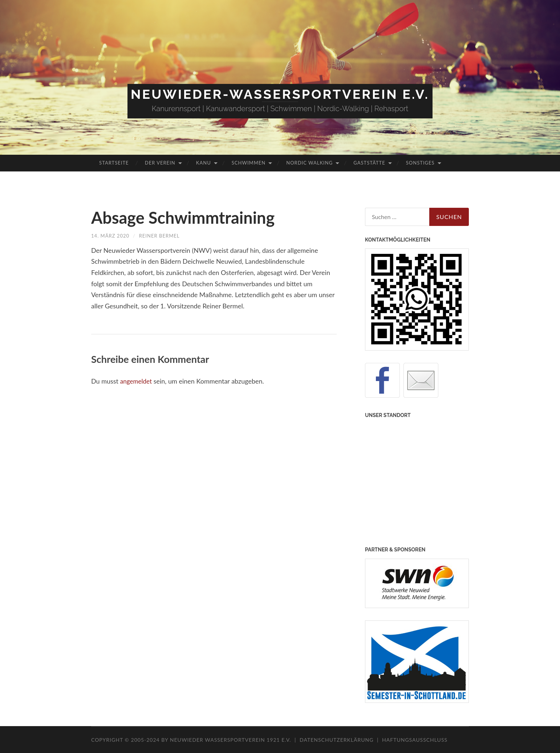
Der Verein (160, 163)
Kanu (204, 163)
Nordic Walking (309, 163)
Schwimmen (249, 163)
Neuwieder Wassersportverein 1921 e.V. (231, 740)
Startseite (114, 163)
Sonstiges (420, 163)
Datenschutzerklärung (336, 740)
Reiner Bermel (163, 236)
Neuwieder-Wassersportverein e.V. (280, 94)
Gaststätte (369, 163)
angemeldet (137, 381)
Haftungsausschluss (415, 740)
